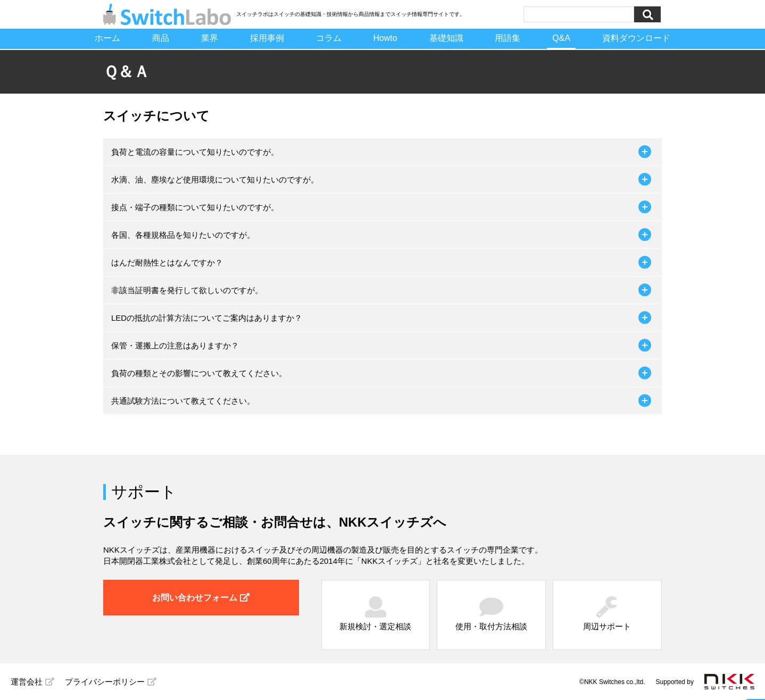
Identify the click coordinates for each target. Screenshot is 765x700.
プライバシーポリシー (111, 682)
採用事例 (267, 38)
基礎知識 (446, 38)
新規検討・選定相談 (375, 614)
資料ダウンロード (637, 38)
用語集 (508, 38)
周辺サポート (607, 614)
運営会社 (32, 682)
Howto (385, 38)
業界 (209, 38)
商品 (160, 38)
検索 (647, 14)
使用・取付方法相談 (491, 614)
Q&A (562, 38)
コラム (328, 38)
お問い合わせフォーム (201, 598)
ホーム (107, 38)
